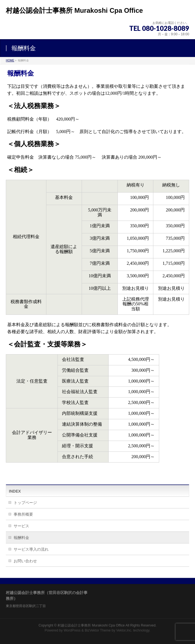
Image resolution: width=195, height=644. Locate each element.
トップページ (25, 503)
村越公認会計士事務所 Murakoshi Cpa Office (74, 10)
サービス (21, 526)
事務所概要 (23, 514)
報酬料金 (21, 538)
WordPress (72, 630)
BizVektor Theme (98, 630)
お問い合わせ (25, 561)
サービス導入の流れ (31, 549)
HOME (10, 60)
